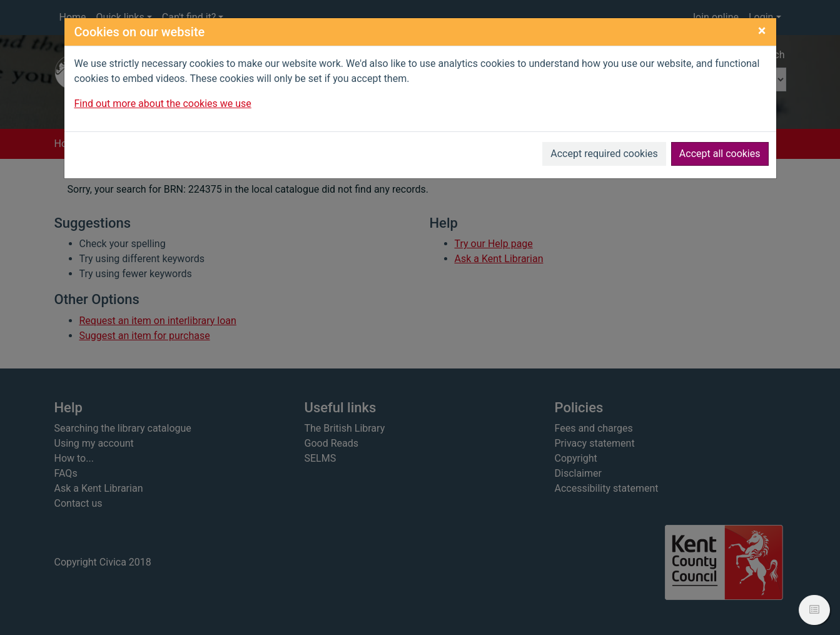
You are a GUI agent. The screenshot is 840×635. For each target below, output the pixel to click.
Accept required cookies (604, 154)
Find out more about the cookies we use (163, 104)
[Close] (762, 31)
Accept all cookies (720, 154)
